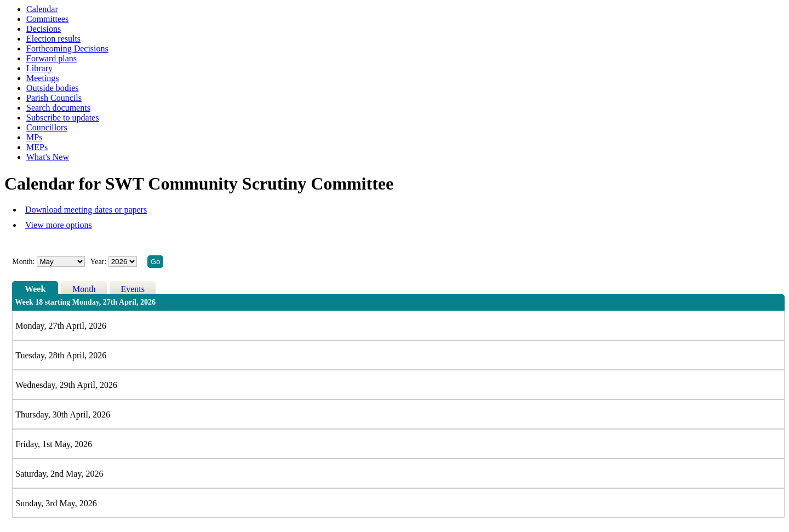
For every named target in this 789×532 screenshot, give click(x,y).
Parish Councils (54, 98)
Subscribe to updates (62, 118)
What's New (48, 157)
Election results (53, 39)
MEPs (37, 147)
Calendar (42, 9)
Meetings (43, 78)
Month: (23, 262)
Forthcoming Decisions (67, 48)
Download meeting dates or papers (86, 210)
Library (39, 68)
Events (133, 289)
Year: (99, 262)
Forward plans (52, 58)
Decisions (44, 29)
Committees (47, 19)
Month (84, 289)
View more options (59, 225)
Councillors (47, 127)
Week (35, 289)
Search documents (58, 108)
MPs (34, 137)
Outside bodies (53, 88)
